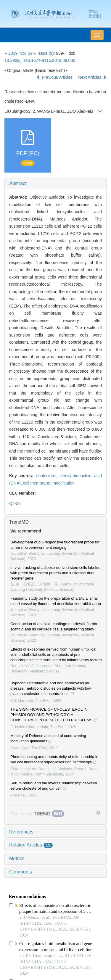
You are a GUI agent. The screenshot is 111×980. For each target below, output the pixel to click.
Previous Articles (55, 77)
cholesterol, (49, 476)
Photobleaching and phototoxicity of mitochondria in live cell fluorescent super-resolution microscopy (54, 760)
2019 (13, 53)
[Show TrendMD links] (98, 813)
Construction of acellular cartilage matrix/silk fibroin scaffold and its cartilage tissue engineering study (54, 626)
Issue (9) (46, 53)
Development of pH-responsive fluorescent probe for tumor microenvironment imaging (55, 545)
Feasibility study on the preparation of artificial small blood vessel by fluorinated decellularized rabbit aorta (56, 601)
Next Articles (92, 77)
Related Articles (31, 845)
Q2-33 (15, 503)
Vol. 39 (26, 53)
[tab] (55, 184)
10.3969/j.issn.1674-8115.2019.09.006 (40, 60)
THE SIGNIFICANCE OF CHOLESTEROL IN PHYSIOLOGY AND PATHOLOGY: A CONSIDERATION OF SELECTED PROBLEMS (54, 715)
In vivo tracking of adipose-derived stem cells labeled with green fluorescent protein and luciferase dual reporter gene (55, 573)
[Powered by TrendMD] (37, 814)
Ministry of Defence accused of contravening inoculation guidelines (48, 739)
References (21, 832)
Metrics (17, 858)
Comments (21, 872)
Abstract (18, 183)
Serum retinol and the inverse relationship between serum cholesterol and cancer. (54, 786)
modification (63, 483)
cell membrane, (38, 483)
